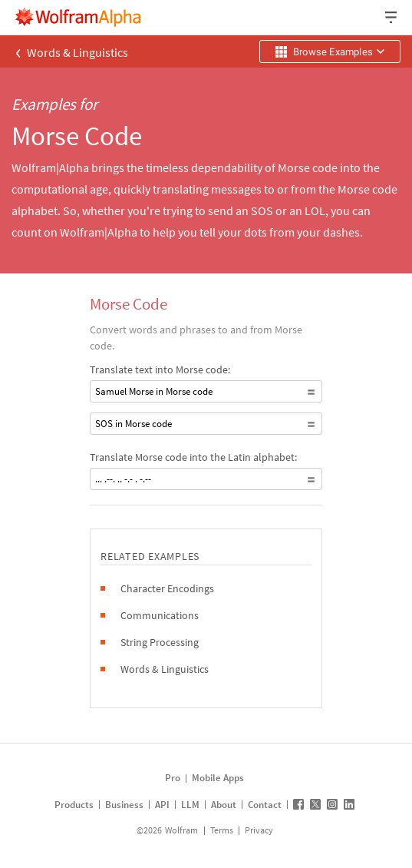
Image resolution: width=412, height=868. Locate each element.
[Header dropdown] (392, 17)
